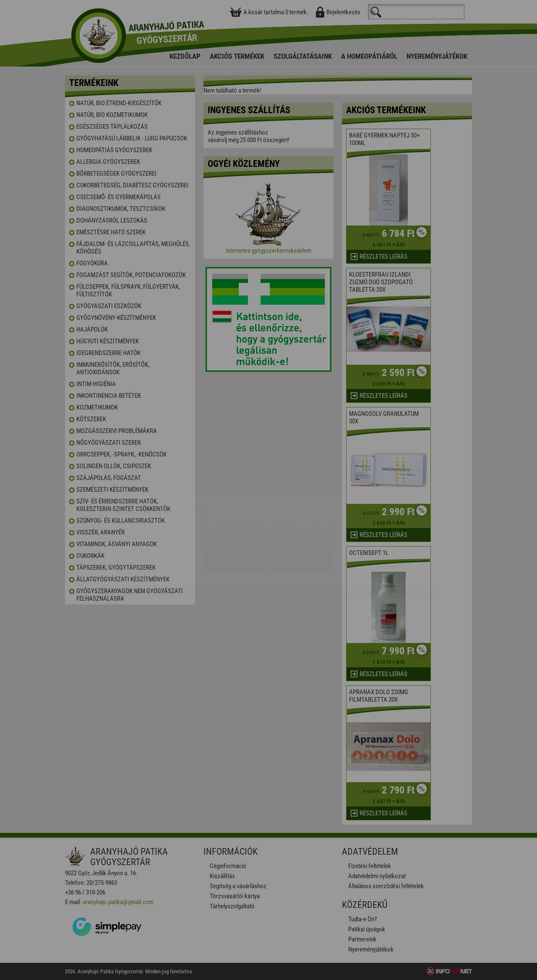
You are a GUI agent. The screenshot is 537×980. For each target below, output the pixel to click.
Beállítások (300, 512)
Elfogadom (235, 512)
